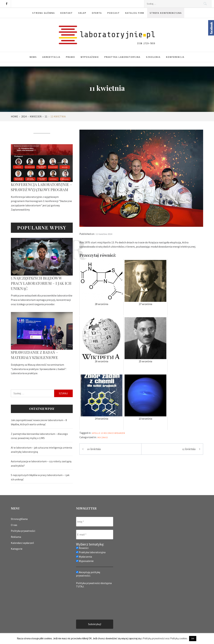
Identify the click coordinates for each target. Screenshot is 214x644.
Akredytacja (51, 57)
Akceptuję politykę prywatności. (88, 574)
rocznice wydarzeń (114, 433)
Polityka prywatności (23, 531)
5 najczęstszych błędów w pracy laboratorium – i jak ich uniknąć (41, 283)
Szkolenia (153, 57)
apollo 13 (98, 433)
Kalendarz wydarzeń (22, 543)
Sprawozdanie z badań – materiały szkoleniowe (35, 355)
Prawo (70, 57)
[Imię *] (95, 522)
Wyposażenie (90, 57)
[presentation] (90, 603)
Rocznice (103, 437)
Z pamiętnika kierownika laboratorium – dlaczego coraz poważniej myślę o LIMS (39, 436)
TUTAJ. (80, 586)
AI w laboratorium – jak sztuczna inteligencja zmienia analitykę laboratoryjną (41, 450)
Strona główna (19, 519)
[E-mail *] (95, 535)
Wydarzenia (84, 557)
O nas (14, 525)
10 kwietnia (94, 449)
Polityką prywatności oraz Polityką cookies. (165, 638)
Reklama (16, 537)
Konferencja (175, 57)
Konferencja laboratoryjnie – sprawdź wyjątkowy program (41, 187)
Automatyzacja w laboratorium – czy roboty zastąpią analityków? (41, 463)
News (33, 57)
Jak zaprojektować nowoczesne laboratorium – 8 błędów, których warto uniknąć (39, 422)
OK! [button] (193, 639)
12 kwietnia (189, 449)
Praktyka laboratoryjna (122, 57)
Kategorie (17, 549)
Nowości (82, 548)
